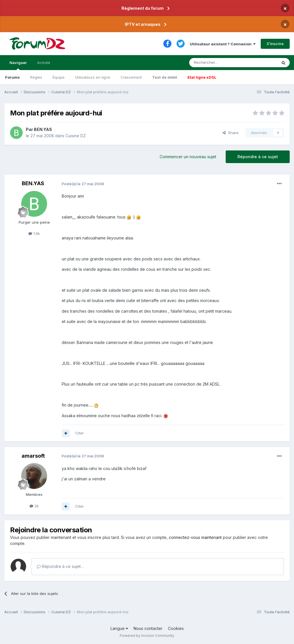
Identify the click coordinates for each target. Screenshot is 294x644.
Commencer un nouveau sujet (188, 157)
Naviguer (18, 65)
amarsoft (33, 456)
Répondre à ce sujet (258, 157)
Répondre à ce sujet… (60, 566)
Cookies (176, 628)
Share (231, 133)
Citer (80, 433)
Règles (36, 77)
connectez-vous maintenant (195, 537)
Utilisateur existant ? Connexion (223, 44)
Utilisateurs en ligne (93, 77)
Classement (131, 77)
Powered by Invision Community (147, 636)
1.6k (34, 233)
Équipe (59, 77)
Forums (12, 77)
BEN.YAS (43, 129)
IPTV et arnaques (143, 24)
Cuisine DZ (76, 136)
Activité (44, 63)
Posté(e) (83, 184)
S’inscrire (275, 44)
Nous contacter (148, 628)
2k (34, 506)
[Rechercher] (220, 63)
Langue (119, 628)
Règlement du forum (143, 8)
